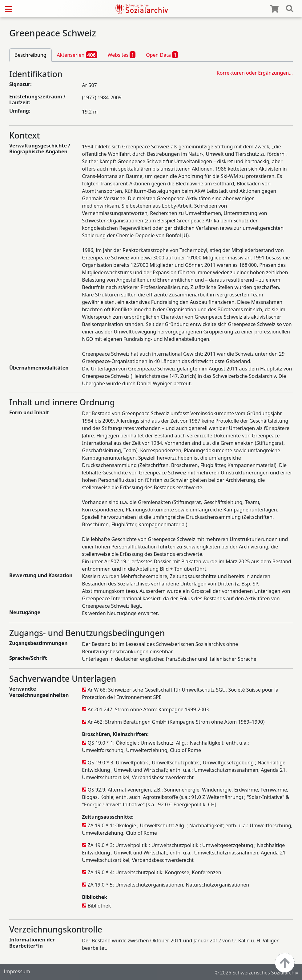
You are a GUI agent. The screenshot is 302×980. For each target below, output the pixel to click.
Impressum (17, 971)
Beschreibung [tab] (30, 55)
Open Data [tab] (162, 55)
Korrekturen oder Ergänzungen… (255, 73)
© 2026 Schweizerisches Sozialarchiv (256, 973)
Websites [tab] (122, 55)
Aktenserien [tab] (77, 55)
